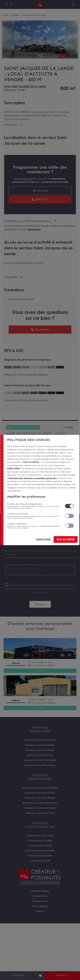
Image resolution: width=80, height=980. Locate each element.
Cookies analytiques (34, 516)
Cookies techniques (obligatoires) (34, 506)
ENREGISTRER (43, 540)
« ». (32, 478)
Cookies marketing (34, 525)
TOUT (66, 540)
